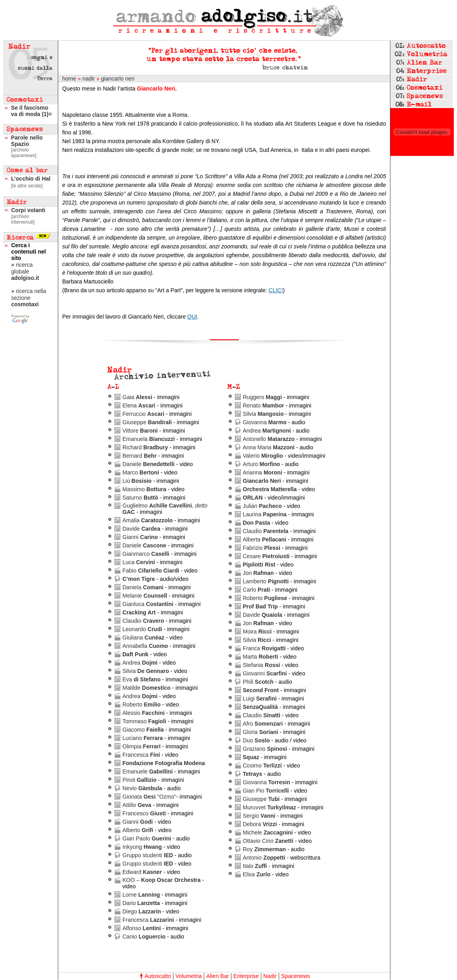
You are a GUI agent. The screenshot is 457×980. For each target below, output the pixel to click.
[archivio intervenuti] (23, 219)
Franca (264, 648)
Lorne (141, 895)
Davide (141, 529)
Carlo (256, 590)
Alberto (138, 830)
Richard (145, 447)
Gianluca (148, 604)
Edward (142, 872)
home (69, 79)
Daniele (149, 464)
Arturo (261, 464)
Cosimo (262, 766)
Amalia (148, 520)
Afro (263, 724)
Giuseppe (147, 422)
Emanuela (149, 439)
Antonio (264, 858)
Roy (264, 849)
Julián (262, 506)
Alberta (265, 539)
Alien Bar (218, 976)
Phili (258, 682)
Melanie (145, 596)
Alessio (144, 713)
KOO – (162, 880)
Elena (139, 405)
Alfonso (142, 928)
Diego (142, 911)
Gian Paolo (147, 838)
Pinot (140, 780)
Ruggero (262, 397)
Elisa (257, 874)
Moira (257, 632)
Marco (141, 472)
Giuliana (143, 638)
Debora (260, 824)
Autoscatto (158, 976)
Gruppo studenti (148, 855)
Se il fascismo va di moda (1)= (32, 111)
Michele (268, 832)
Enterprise (246, 976)
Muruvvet (270, 807)
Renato (264, 405)
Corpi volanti (28, 210)
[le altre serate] (27, 186)
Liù (137, 481)
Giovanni (265, 673)
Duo (256, 740)
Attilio (138, 805)
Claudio (143, 621)
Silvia (146, 671)
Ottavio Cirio (268, 841)
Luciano (143, 738)
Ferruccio (143, 414)
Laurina (265, 514)
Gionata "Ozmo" (149, 797)
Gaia (137, 397)
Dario (141, 903)
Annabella (145, 646)
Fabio (151, 571)
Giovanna (265, 422)
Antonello (269, 439)
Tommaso (144, 721)
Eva (142, 679)
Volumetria (189, 976)
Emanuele (148, 771)
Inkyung (142, 847)
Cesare (266, 556)
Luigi (260, 699)
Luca (139, 562)
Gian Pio (266, 791)
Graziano (265, 749)
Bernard (140, 456)
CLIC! (276, 290)
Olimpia (142, 746)
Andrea (140, 663)
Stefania (261, 665)
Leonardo (142, 629)
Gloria (261, 732)
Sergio (259, 816)
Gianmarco (146, 554)
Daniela (143, 587)
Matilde (147, 688)
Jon (258, 573)
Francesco (145, 813)
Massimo (144, 489)
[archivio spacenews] (24, 153)
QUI (192, 317)
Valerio (263, 456)
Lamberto (266, 581)
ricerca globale (25, 271)
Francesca (141, 755)
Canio (144, 937)
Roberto (142, 704)
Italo (255, 866)
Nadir (270, 976)
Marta (261, 657)
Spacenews (295, 976)
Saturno (140, 498)
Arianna (263, 472)
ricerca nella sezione (29, 298)
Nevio (142, 788)
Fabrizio (262, 548)
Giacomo (143, 730)
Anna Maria (269, 447)
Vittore (140, 431)
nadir (89, 79)
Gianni (140, 537)
